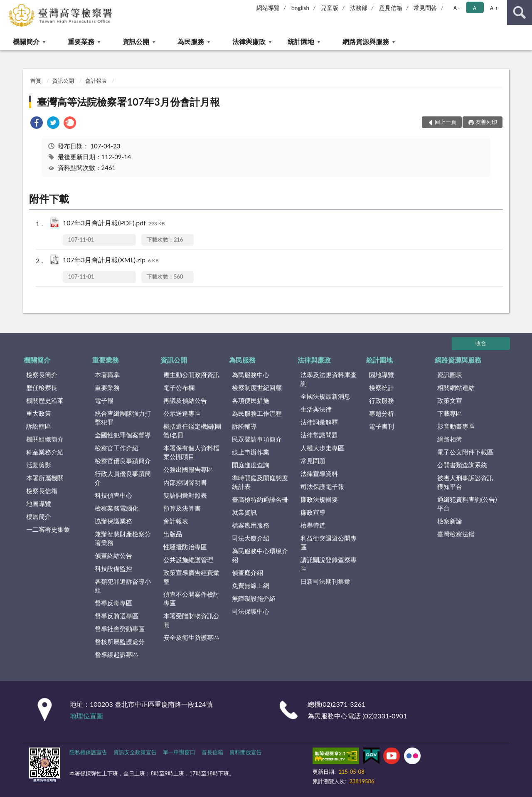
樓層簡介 (39, 516)
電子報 (104, 400)
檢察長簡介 (42, 375)
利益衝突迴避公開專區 (329, 542)
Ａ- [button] (456, 8)
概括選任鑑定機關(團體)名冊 (192, 431)
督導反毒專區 (113, 603)
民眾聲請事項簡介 (257, 439)
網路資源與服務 (366, 41)
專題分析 (382, 413)
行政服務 (382, 400)
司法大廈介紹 (251, 538)
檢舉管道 (313, 525)
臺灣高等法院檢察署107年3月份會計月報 (128, 102)
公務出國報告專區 (188, 469)
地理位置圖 (86, 716)
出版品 (173, 534)
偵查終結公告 (113, 555)
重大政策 (39, 413)
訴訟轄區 (39, 426)
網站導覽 (268, 8)
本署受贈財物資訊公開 (191, 620)
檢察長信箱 (42, 491)
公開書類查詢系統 (462, 465)
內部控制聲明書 (185, 482)
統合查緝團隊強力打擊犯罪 (123, 418)
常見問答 (425, 8)
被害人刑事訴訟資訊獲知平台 (465, 482)
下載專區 (450, 413)
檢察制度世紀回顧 (257, 387)
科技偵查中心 (113, 495)
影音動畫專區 (456, 426)
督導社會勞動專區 (120, 629)
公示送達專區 (182, 413)
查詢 (520, 12)
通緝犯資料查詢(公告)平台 (467, 504)
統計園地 (301, 41)
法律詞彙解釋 (319, 422)
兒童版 (330, 8)
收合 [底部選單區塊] (481, 343)
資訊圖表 (450, 375)
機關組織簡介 (45, 439)
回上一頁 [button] (446, 122)
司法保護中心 (251, 611)
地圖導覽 (39, 503)
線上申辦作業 (251, 452)
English (300, 8)
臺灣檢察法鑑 (456, 534)
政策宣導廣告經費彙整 (191, 577)
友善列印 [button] (486, 122)
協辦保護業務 (113, 521)
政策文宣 (450, 400)
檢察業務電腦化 (117, 508)
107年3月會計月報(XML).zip (111, 260)
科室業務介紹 (45, 452)
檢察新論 (450, 521)
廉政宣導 (313, 512)
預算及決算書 (182, 508)
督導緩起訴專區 (117, 654)
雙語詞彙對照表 (185, 495)
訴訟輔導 (244, 426)
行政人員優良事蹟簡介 (123, 478)
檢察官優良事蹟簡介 (123, 461)
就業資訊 (244, 512)
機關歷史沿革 (45, 400)
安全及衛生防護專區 (191, 637)
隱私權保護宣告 (88, 752)
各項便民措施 (251, 400)
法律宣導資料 (319, 474)
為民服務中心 (251, 375)
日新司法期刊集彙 (325, 581)
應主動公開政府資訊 (191, 375)
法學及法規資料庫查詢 (329, 379)
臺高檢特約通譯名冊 (260, 499)
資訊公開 (136, 41)
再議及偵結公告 (185, 400)
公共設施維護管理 (188, 560)
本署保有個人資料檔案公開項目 (191, 452)
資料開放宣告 (246, 752)
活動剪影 (39, 465)
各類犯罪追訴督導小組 (123, 586)
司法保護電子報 (322, 486)
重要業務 (81, 41)
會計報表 (96, 81)
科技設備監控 (113, 568)
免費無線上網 (251, 585)
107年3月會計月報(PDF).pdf (114, 223)
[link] (37, 124)
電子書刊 (382, 426)
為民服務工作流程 (257, 413)
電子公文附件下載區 (465, 452)
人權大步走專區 (322, 448)
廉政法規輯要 (319, 499)
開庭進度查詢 (251, 465)
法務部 (359, 8)
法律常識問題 (319, 435)
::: (7, 6)
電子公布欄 (179, 387)
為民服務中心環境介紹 (260, 555)
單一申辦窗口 (179, 752)
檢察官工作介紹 (117, 448)
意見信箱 (391, 8)
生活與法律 (316, 409)
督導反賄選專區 (117, 616)
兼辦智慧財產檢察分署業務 (123, 538)
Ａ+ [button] (493, 8)
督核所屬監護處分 (120, 642)
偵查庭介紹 (248, 572)
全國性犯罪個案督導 (123, 435)
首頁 (36, 81)
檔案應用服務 (251, 525)
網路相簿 (450, 439)
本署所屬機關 (45, 478)
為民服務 (191, 41)
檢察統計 (382, 387)
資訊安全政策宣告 (135, 752)
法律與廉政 (249, 41)
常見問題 (313, 461)
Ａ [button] (475, 8)
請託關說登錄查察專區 (329, 564)
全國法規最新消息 (325, 396)
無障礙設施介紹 (254, 598)
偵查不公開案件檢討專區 (191, 598)
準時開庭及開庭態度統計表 (260, 482)
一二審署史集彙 (48, 529)
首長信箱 (212, 752)
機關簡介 (26, 41)
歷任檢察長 (42, 387)
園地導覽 (382, 375)
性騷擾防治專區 (185, 547)
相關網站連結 (456, 387)
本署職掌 (107, 375)
